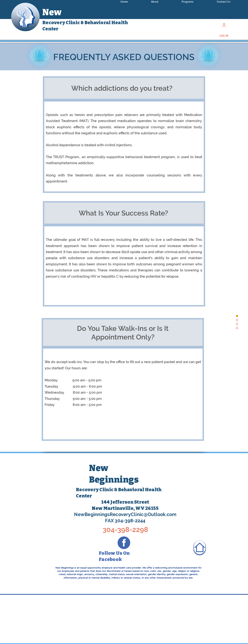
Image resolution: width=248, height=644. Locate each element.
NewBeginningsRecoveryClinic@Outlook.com (125, 514)
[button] (155, 2)
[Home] (200, 547)
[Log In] (224, 25)
